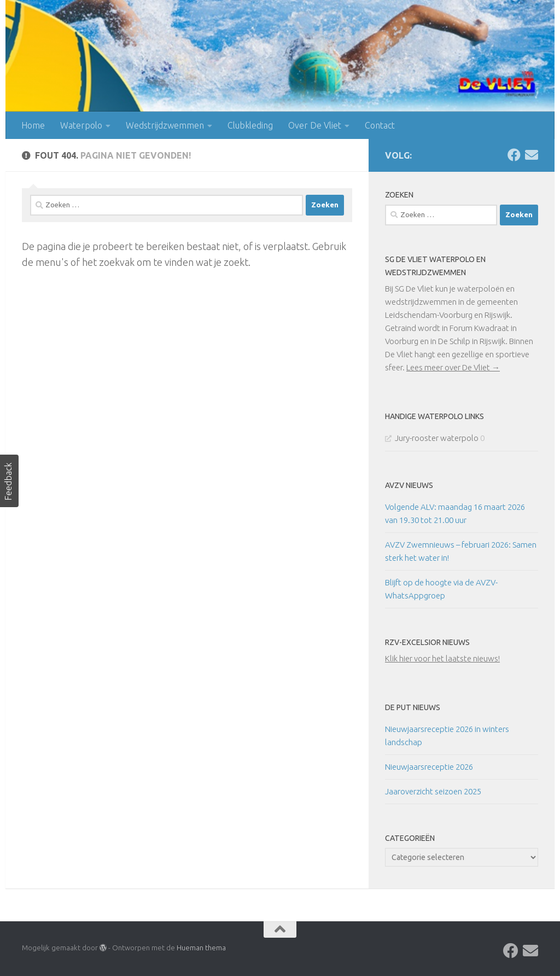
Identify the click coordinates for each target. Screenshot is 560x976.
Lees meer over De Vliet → (453, 367)
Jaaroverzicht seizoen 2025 (433, 791)
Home (33, 125)
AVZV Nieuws (409, 485)
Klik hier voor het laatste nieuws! (442, 658)
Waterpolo (81, 125)
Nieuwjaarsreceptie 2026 (429, 767)
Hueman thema (201, 948)
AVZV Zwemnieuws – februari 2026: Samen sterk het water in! (461, 551)
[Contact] (532, 155)
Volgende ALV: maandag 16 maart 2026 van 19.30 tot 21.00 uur (455, 513)
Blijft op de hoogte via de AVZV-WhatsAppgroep (441, 589)
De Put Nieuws (413, 707)
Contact (380, 125)
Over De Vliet (315, 125)
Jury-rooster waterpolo (437, 438)
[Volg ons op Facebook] (514, 155)
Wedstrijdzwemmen (165, 125)
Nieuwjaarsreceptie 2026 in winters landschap (447, 736)
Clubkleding (250, 125)
